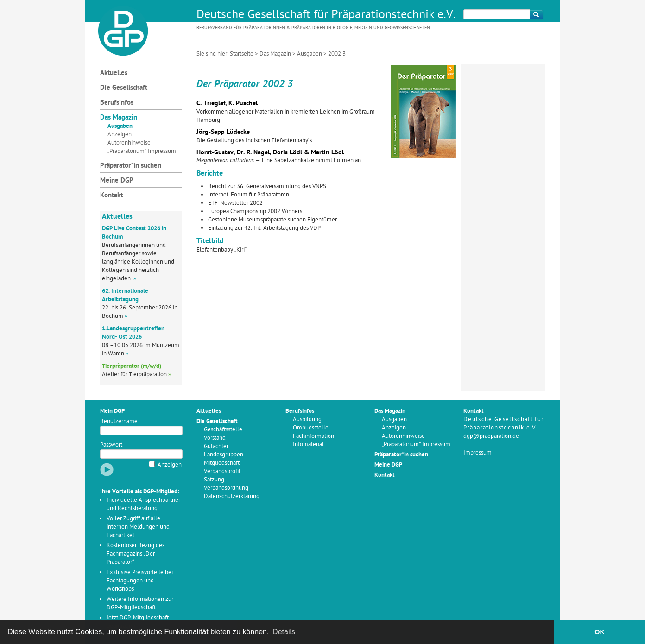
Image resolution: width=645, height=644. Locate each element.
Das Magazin (275, 54)
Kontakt (111, 196)
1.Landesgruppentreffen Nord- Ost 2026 (133, 333)
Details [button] (284, 632)
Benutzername (119, 421)
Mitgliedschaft (222, 463)
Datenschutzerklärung (232, 496)
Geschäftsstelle (223, 430)
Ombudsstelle (311, 428)
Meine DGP (117, 181)
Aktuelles (114, 73)
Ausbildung (307, 420)
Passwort (111, 445)
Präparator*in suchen (131, 166)
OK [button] (600, 632)
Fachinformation (313, 436)
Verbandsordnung (226, 488)
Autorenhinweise (129, 143)
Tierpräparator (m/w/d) (132, 366)
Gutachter (216, 446)
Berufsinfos (117, 103)
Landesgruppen (224, 455)
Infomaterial (308, 445)
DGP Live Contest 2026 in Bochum (134, 233)
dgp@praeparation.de (491, 436)
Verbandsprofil (222, 471)
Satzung (214, 480)
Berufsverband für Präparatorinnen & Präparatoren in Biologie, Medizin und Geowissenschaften (313, 28)
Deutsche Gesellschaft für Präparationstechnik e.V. (326, 15)
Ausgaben (310, 54)
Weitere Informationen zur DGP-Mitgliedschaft (140, 603)
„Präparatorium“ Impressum (142, 151)
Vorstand (215, 438)
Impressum (477, 453)
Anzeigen (120, 135)
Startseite (242, 54)
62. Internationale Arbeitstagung (125, 295)
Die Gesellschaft (124, 88)
